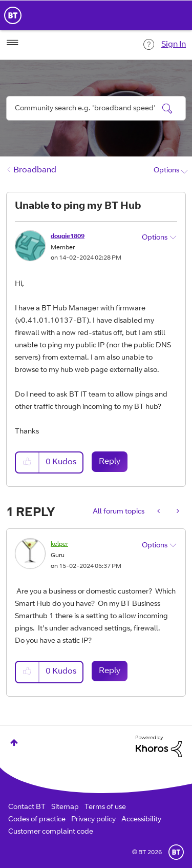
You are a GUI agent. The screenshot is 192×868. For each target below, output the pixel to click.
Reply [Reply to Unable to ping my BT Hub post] (110, 462)
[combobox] (96, 108)
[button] (28, 462)
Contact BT (27, 807)
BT (176, 852)
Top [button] (14, 743)
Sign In (174, 45)
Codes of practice (37, 820)
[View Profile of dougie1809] (68, 236)
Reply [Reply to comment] (110, 671)
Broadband (35, 170)
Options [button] (166, 171)
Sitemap (65, 807)
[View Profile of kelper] (59, 544)
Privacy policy (93, 820)
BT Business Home (13, 15)
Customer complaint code (51, 832)
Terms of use (105, 807)
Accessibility (141, 820)
